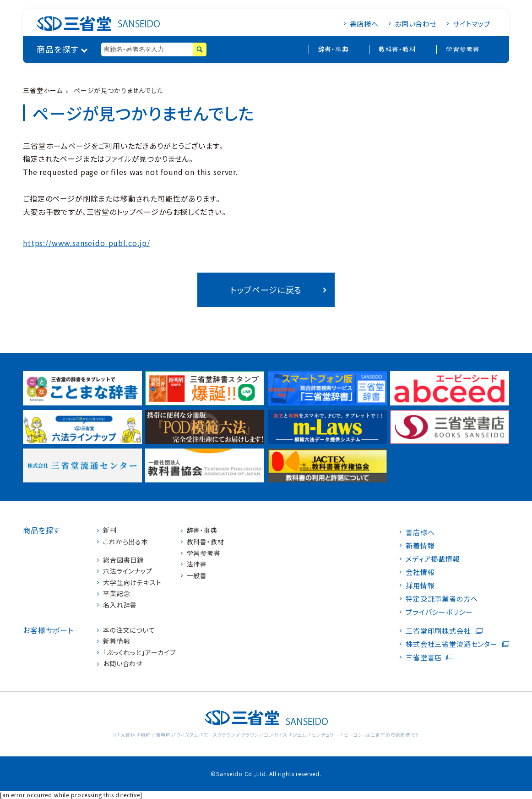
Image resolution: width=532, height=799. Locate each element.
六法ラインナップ (128, 571)
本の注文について (129, 630)
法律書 (197, 564)
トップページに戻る (266, 290)
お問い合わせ (416, 24)
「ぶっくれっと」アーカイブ (139, 653)
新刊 (110, 530)
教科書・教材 (397, 49)
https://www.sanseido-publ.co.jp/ (87, 243)
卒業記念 (117, 594)
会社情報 (420, 572)
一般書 (197, 576)
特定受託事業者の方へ (442, 599)
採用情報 (420, 585)
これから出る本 (126, 542)
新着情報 (117, 641)
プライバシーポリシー (439, 612)
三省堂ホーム (43, 90)
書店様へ (364, 24)
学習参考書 (463, 49)
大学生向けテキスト (132, 583)
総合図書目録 (123, 560)
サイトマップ (472, 24)
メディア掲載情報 (433, 559)
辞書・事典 (334, 49)
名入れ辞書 (120, 605)
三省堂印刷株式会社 (438, 631)
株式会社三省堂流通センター (452, 644)
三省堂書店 (424, 657)
